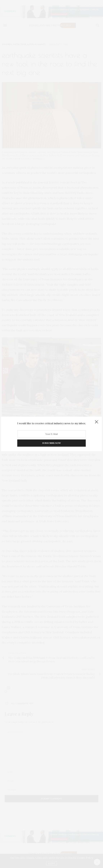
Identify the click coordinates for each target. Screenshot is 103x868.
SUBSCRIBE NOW (51, 443)
